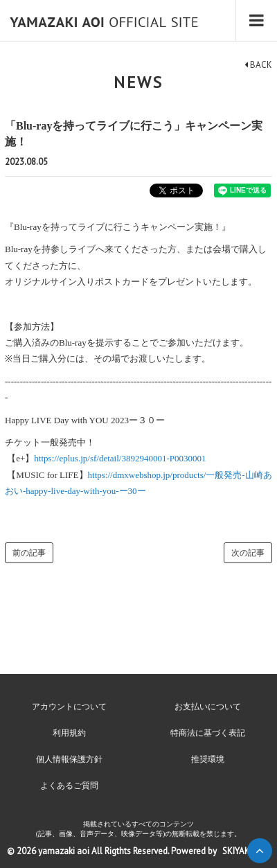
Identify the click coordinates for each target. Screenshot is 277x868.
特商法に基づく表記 (208, 733)
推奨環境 (208, 759)
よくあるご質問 (69, 786)
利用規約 (69, 733)
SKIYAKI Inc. (245, 851)
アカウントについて (69, 707)
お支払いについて (208, 707)
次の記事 (248, 553)
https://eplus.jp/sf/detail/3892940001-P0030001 (120, 458)
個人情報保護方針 (69, 759)
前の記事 (29, 553)
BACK (258, 65)
